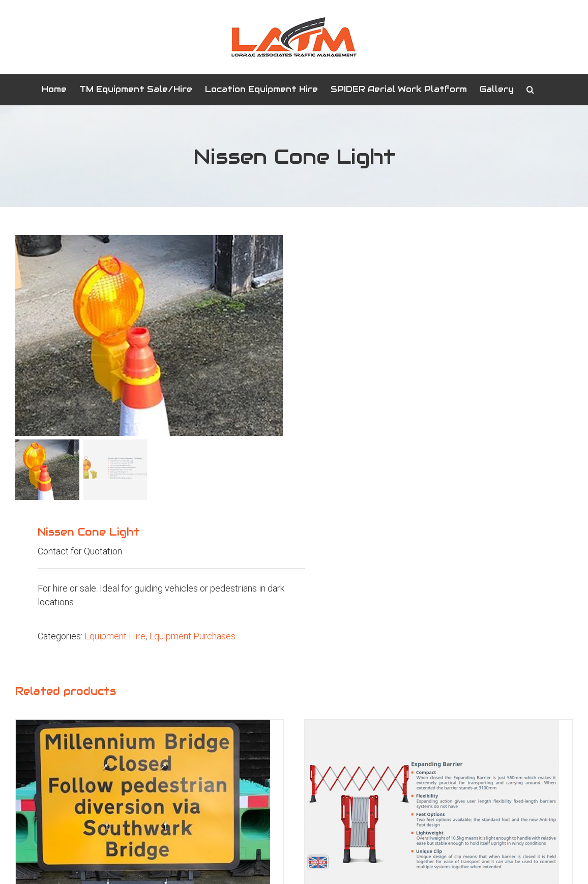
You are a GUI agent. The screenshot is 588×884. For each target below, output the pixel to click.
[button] (530, 90)
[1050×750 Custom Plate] (143, 727)
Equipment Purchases (192, 636)
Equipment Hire (115, 636)
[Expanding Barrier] (432, 727)
